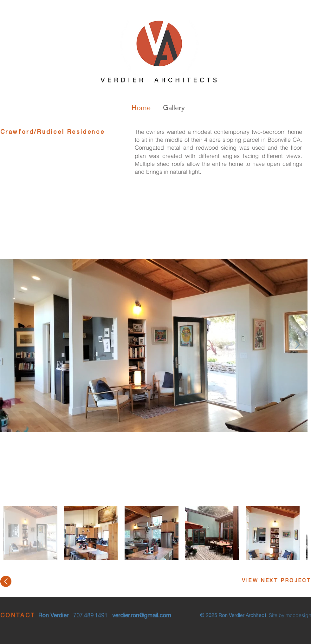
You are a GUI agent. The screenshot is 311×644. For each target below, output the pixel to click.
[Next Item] (298, 345)
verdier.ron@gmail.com (142, 616)
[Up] (6, 581)
